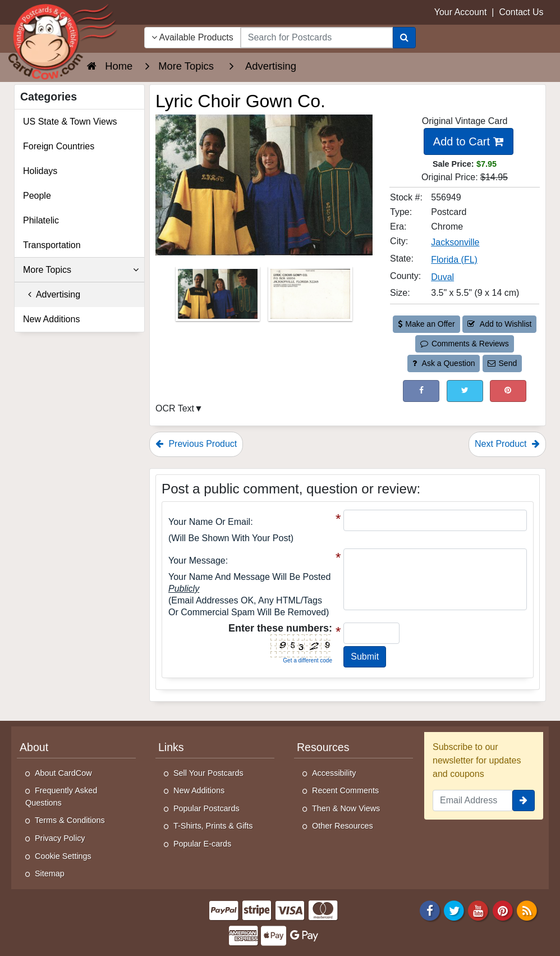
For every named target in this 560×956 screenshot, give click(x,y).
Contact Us (521, 12)
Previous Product (196, 444)
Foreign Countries (59, 146)
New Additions (51, 319)
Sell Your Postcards (208, 773)
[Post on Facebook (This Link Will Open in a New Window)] (421, 391)
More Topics (81, 270)
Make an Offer (426, 324)
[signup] (524, 801)
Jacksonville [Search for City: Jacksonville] (455, 242)
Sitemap (50, 873)
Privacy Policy (60, 838)
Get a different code (307, 660)
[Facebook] (430, 910)
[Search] (404, 38)
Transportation (52, 245)
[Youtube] (479, 910)
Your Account (461, 12)
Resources (323, 747)
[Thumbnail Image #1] (219, 298)
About (34, 747)
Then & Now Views (346, 808)
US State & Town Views (70, 122)
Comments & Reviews (464, 344)
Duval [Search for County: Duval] (442, 277)
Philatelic (41, 220)
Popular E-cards (202, 844)
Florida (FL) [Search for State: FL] (454, 260)
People (37, 196)
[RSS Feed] (527, 910)
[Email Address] (472, 801)
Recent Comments (345, 790)
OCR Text (175, 408)
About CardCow (63, 773)
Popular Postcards (206, 808)
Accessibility (334, 773)
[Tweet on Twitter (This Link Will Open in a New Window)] (465, 391)
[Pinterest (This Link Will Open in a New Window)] (508, 391)
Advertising (52, 294)
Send (502, 363)
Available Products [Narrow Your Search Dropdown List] (192, 37)
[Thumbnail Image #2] (310, 298)
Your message (197, 561)
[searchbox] (317, 38)
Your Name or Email (209, 522)
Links (171, 747)
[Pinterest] (503, 910)
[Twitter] (454, 910)
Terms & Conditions (70, 820)
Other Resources (343, 826)
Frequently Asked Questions (61, 797)
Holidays (40, 171)
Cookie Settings (63, 856)
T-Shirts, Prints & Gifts (213, 826)
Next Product (507, 444)
